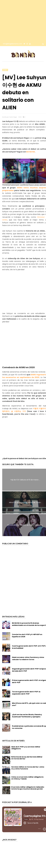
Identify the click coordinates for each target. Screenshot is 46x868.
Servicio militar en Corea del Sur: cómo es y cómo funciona (28, 768)
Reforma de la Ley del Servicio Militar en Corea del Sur (27, 758)
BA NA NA (31, 152)
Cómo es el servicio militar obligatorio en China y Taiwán (27, 778)
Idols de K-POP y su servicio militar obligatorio (26, 748)
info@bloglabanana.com (13, 44)
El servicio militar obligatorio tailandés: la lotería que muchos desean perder (28, 788)
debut (5, 70)
